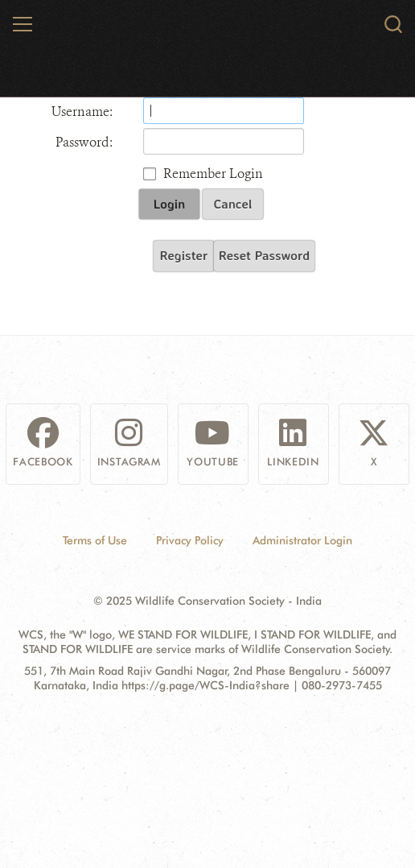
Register (184, 255)
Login (169, 204)
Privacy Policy (190, 540)
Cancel (233, 204)
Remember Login (213, 174)
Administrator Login (302, 540)
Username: (82, 112)
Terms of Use (95, 540)
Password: (84, 142)
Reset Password (264, 255)
